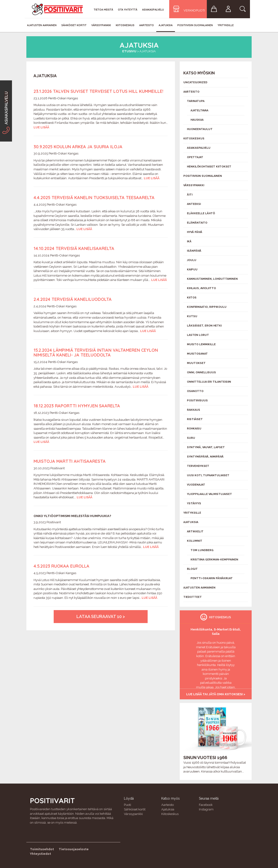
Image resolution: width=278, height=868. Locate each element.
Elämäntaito (197, 223)
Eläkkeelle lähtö (201, 213)
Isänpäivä (194, 251)
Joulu (192, 260)
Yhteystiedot (41, 854)
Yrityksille (226, 25)
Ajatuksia (166, 25)
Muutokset (196, 363)
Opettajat (195, 157)
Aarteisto (147, 25)
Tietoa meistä (103, 10)
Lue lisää (41, 127)
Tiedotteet (193, 597)
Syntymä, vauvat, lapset (206, 447)
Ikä (189, 241)
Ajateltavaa (199, 110)
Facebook (206, 805)
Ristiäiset (195, 419)
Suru (191, 438)
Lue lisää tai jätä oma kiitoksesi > (216, 694)
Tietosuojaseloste (74, 849)
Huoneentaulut (200, 129)
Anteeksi (194, 204)
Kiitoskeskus (125, 25)
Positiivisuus (197, 401)
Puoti (127, 805)
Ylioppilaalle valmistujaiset (209, 494)
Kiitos (192, 298)
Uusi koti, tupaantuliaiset (208, 475)
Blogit (192, 569)
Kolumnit (195, 541)
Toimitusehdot (42, 849)
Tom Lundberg (202, 550)
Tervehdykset (198, 466)
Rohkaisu (194, 429)
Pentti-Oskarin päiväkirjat (212, 578)
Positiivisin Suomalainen (195, 25)
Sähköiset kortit (74, 25)
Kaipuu (192, 270)
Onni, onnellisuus (201, 372)
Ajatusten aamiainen (42, 25)
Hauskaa (197, 120)
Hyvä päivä (195, 232)
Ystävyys (194, 503)
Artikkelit (195, 532)
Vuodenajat (196, 485)
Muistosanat (197, 354)
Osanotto (195, 391)
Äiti (190, 195)
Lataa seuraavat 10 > (101, 616)
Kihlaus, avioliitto (201, 288)
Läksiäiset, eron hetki (204, 326)
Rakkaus (194, 410)
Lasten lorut (198, 335)
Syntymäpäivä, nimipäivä (205, 457)
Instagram (206, 809)
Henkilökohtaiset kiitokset (209, 167)
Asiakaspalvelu (153, 10)
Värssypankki (101, 25)
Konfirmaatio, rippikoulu (207, 307)
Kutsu (192, 316)
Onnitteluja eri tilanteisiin (209, 382)
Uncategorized (195, 82)
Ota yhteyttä (128, 10)
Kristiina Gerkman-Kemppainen (214, 560)
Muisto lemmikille (201, 344)
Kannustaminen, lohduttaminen (212, 279)
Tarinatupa (196, 101)
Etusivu (129, 51)
